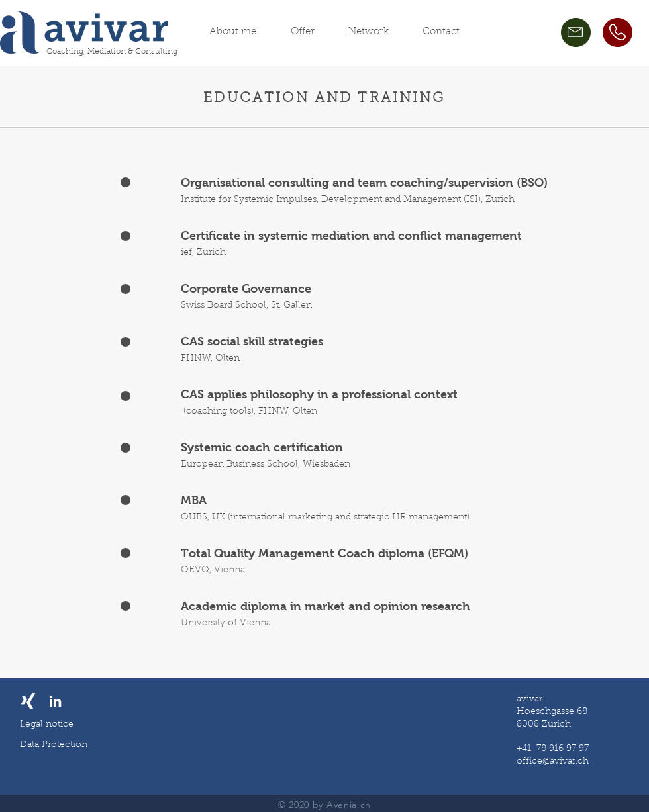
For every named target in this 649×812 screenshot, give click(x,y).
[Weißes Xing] (28, 701)
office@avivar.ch (553, 762)
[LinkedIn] (55, 701)
